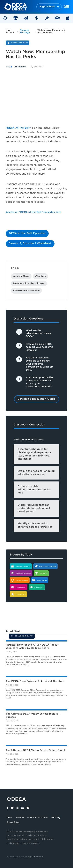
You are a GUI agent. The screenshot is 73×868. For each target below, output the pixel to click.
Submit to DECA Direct (38, 818)
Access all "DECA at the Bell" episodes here (33, 212)
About (10, 818)
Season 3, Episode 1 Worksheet (30, 243)
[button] (49, 7)
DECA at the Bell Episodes (27, 233)
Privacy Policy (13, 822)
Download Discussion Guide (37, 399)
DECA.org (56, 818)
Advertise (20, 818)
